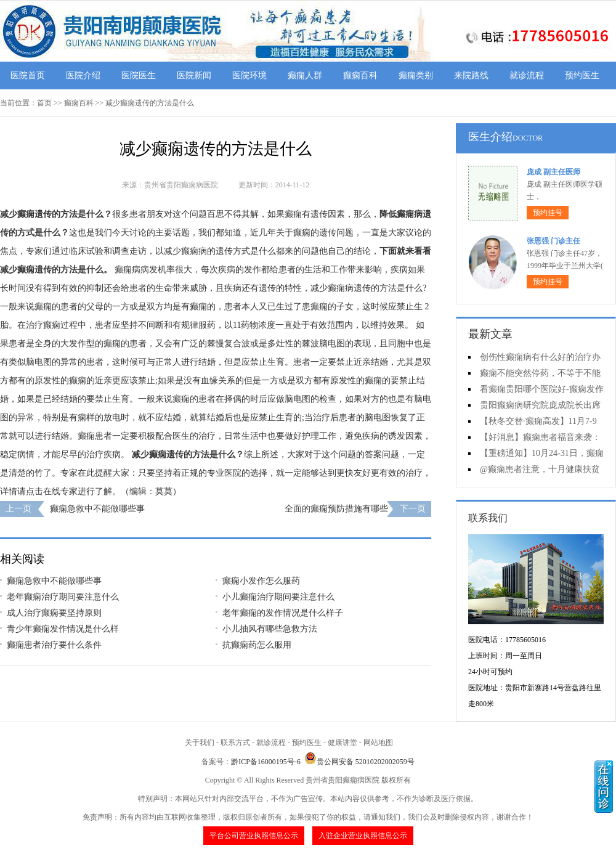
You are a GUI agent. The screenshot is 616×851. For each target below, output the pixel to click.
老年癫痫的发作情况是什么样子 (283, 613)
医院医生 (139, 75)
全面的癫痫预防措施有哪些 (336, 509)
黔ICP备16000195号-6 (266, 762)
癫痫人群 (305, 75)
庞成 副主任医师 (553, 172)
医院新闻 (194, 75)
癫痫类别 (416, 75)
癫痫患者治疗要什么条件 (54, 645)
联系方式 (235, 743)
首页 (44, 103)
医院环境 (249, 75)
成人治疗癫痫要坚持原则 (54, 613)
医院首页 (28, 75)
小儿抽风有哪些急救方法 (270, 629)
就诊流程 (527, 75)
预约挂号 (548, 213)
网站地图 (378, 743)
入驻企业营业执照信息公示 (363, 836)
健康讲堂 (342, 743)
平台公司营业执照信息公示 (254, 836)
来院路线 (471, 75)
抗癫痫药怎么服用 (257, 645)
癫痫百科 (360, 75)
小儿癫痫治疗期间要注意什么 (278, 597)
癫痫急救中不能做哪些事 (97, 509)
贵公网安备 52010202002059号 (359, 762)
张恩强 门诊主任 (553, 241)
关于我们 (200, 743)
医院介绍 (83, 75)
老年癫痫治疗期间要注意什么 (63, 597)
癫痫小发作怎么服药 (261, 581)
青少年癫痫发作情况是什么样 (63, 629)
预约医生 (582, 75)
